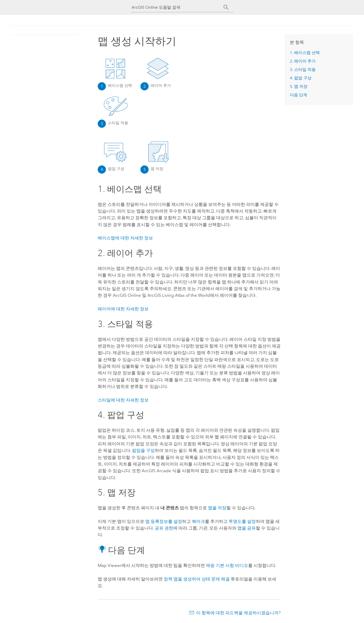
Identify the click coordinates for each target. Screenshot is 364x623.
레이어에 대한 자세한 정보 (123, 309)
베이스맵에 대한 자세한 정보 (125, 238)
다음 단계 (299, 95)
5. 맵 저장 (299, 86)
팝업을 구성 (143, 450)
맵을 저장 (217, 508)
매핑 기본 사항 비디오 (227, 565)
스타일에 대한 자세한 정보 (123, 400)
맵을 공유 (247, 528)
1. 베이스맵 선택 (305, 53)
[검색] (226, 7)
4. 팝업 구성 (301, 78)
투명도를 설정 (242, 521)
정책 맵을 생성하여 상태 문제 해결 (197, 579)
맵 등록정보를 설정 (164, 521)
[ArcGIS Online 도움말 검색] (178, 7)
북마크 (198, 521)
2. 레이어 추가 (303, 61)
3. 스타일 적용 (303, 70)
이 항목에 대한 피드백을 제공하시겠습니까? (238, 613)
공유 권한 (164, 528)
